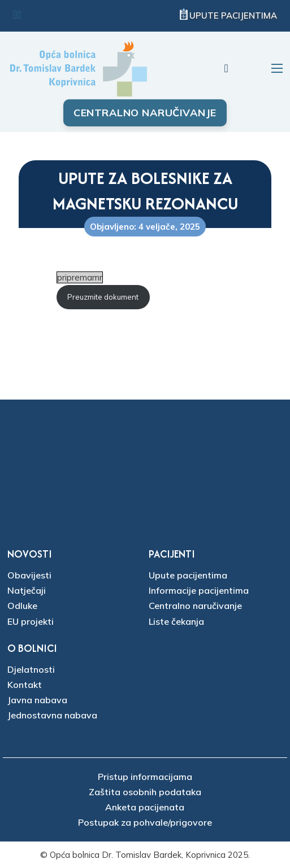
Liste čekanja (176, 621)
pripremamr (80, 277)
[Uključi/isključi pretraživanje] (226, 68)
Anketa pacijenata (145, 807)
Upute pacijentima (233, 16)
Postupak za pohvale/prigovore (145, 822)
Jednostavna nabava (52, 715)
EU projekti (31, 621)
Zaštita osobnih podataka (145, 792)
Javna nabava (37, 700)
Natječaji (27, 590)
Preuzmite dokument (103, 297)
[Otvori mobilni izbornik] (277, 68)
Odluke (22, 606)
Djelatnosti (31, 669)
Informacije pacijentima (199, 590)
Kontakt (25, 685)
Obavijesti (29, 575)
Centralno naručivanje (145, 113)
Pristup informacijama (145, 777)
